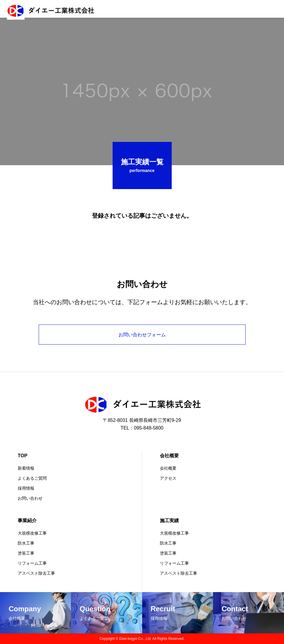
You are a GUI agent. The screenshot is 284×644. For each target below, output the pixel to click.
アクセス (168, 478)
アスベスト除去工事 (36, 573)
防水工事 (26, 543)
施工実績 (169, 521)
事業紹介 (27, 521)
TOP (23, 456)
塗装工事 (26, 553)
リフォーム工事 (32, 563)
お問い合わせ (30, 498)
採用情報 (26, 488)
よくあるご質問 (32, 478)
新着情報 (26, 468)
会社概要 (169, 456)
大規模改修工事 (32, 533)
